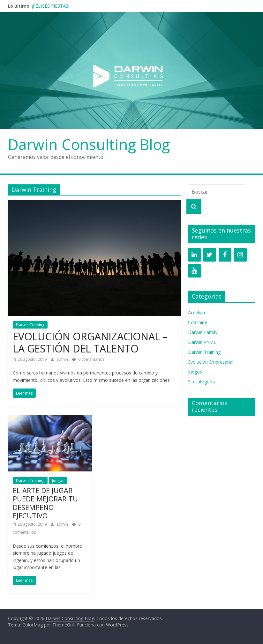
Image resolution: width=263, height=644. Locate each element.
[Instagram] (240, 255)
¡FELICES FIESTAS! (51, 6)
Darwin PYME (202, 342)
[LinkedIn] (194, 255)
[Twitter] (210, 255)
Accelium (197, 312)
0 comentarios (88, 359)
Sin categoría (201, 382)
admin (63, 359)
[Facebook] (225, 255)
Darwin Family (203, 332)
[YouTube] (194, 271)
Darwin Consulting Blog (89, 144)
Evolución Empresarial (211, 362)
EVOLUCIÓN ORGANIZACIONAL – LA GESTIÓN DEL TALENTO (90, 342)
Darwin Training (30, 325)
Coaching (198, 322)
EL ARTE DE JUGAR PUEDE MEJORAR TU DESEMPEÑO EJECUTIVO (45, 503)
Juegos (58, 481)
